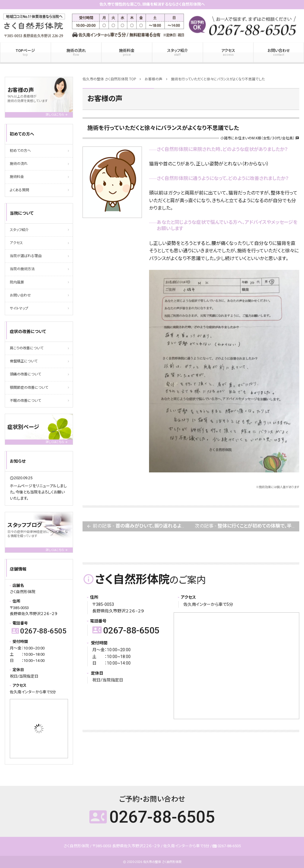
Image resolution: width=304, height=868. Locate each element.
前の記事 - (139, 527)
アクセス (228, 52)
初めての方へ (20, 151)
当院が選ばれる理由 (26, 256)
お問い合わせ (20, 295)
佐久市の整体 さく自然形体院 (162, 862)
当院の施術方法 (22, 269)
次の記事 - (247, 527)
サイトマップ (19, 308)
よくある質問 (19, 190)
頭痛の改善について (25, 374)
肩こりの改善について (27, 348)
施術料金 (127, 52)
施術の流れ (76, 52)
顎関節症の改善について (29, 388)
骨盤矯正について (24, 361)
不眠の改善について (25, 401)
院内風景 (17, 282)
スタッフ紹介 (178, 52)
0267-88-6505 (126, 630)
